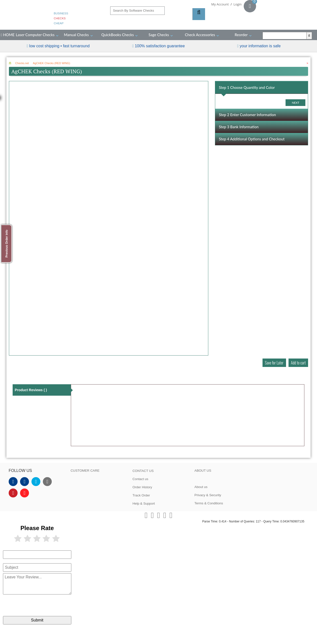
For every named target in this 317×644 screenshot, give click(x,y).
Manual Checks (76, 35)
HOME (8, 35)
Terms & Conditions (209, 503)
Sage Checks (159, 35)
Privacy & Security (208, 495)
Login (238, 4)
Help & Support (144, 503)
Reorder (241, 35)
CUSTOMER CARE (85, 471)
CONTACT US (143, 471)
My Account (220, 4)
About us (201, 487)
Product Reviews (31, 390)
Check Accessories (200, 35)
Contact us (140, 479)
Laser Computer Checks (35, 35)
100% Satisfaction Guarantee (160, 46)
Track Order (141, 495)
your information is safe (260, 46)
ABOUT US (203, 471)
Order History (142, 487)
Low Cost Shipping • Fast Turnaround (59, 46)
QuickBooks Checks (118, 35)
